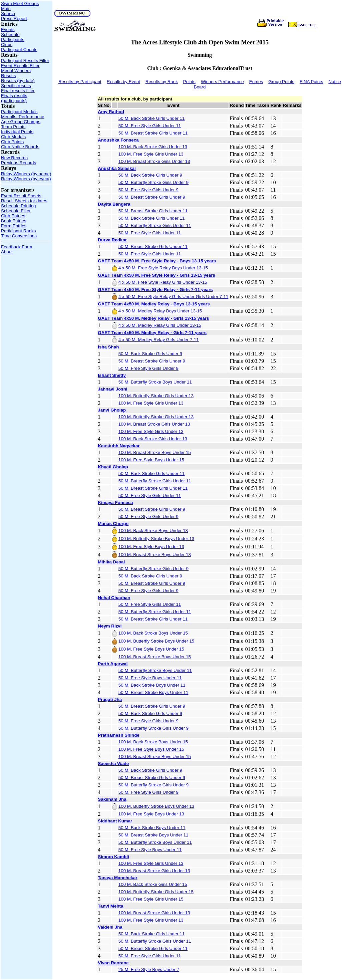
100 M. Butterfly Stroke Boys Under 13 (156, 539)
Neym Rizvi (110, 626)
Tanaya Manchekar (117, 878)
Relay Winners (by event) (26, 179)
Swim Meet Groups (20, 4)
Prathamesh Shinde (118, 735)
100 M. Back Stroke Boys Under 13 (153, 531)
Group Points (281, 82)
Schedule (10, 35)
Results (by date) (18, 81)
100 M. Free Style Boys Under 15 (151, 460)
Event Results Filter (20, 66)
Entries (256, 82)
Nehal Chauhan (114, 598)
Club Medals (13, 137)
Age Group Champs (21, 122)
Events (8, 30)
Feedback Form (17, 247)
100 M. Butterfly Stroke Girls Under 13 (156, 396)
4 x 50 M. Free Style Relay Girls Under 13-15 (163, 282)
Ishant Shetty (112, 375)
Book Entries (14, 221)
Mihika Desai (111, 562)
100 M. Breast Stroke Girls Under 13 (154, 161)
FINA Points (311, 82)
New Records (14, 158)
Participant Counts (19, 50)
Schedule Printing (18, 206)
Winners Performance (222, 82)
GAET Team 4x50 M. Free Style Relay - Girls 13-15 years (156, 275)
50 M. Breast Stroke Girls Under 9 (152, 197)
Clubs (7, 45)
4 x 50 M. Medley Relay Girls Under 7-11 (159, 340)
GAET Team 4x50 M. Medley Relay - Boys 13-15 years (154, 304)
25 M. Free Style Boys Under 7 (149, 969)
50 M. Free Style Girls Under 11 (150, 126)
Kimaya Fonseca (115, 503)
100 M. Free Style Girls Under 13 (151, 154)
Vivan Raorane (113, 963)
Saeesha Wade (113, 764)
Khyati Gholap (113, 467)
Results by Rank (162, 82)
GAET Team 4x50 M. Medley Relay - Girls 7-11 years (152, 333)
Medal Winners (16, 71)
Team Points (13, 127)
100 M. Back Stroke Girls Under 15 (153, 884)
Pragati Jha (110, 699)
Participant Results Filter (25, 61)
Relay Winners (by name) (26, 174)
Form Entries (14, 226)
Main (6, 9)
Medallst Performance (23, 117)
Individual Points (17, 132)
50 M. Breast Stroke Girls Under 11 (153, 133)
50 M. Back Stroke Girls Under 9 (150, 175)
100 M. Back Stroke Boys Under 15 (153, 633)
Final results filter (18, 91)
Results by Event (123, 82)
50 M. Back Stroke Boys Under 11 (152, 685)
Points (189, 82)
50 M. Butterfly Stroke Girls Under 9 (153, 182)
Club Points (12, 142)
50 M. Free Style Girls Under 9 (148, 190)
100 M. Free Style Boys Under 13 (151, 547)
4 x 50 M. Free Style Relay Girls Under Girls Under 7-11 (173, 297)
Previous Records (19, 163)
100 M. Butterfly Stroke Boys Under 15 (156, 641)
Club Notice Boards (20, 147)
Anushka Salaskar (117, 168)
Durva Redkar (112, 240)
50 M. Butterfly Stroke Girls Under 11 (155, 225)
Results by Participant (80, 82)
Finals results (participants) (14, 98)
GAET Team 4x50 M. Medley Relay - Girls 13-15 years (153, 318)
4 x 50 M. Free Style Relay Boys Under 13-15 (163, 268)
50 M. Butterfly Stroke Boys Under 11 (155, 382)
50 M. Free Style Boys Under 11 (150, 678)
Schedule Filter (16, 211)
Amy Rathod (111, 112)
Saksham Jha (112, 799)
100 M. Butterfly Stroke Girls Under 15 (156, 892)
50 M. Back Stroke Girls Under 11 (152, 118)
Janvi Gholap (112, 410)
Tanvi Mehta (110, 906)
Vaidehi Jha (110, 927)
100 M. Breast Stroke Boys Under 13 (155, 555)
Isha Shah (108, 347)
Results (8, 76)
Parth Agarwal (113, 664)
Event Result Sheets (21, 196)
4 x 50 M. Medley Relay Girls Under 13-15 (160, 325)
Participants (13, 40)
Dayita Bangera (114, 204)
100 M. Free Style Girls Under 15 (151, 899)
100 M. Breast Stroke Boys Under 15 (155, 452)
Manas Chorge (113, 524)
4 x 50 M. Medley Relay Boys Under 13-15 (160, 311)
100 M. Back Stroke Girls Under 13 (153, 147)
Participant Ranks (18, 231)
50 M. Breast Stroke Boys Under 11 (153, 692)
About (7, 252)
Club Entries (13, 216)
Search (8, 14)
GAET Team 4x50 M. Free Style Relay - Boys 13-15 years (157, 261)
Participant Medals (19, 112)
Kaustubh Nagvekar (119, 446)
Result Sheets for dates (24, 201)
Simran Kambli (113, 857)
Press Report (14, 19)
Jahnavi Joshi (112, 389)
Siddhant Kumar (115, 821)
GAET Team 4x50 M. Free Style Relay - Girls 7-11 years (155, 290)
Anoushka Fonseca (118, 140)
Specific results (16, 86)
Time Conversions (19, 236)
